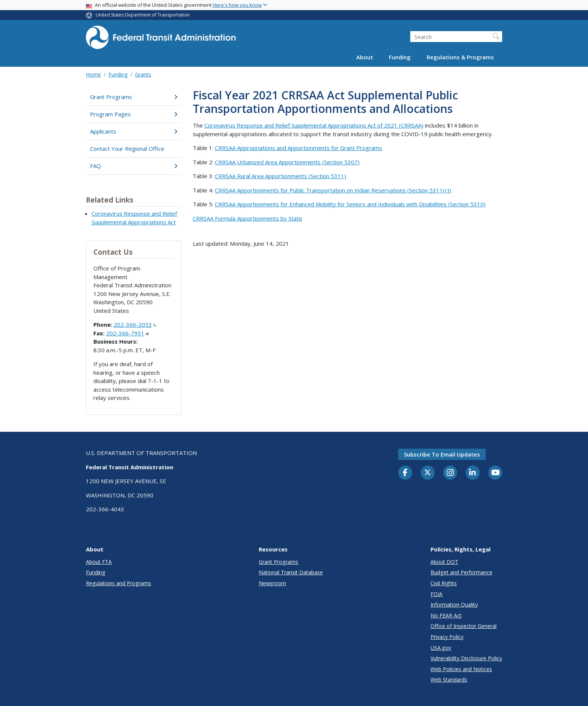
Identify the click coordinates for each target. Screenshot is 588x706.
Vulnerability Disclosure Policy (466, 658)
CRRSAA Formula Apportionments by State (247, 218)
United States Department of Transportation (143, 15)
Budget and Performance (461, 572)
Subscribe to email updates (442, 454)
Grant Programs (134, 97)
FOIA (436, 594)
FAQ (134, 166)
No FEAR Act (446, 615)
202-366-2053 (135, 324)
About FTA (99, 562)
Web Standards (449, 680)
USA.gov (441, 648)
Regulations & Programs (460, 57)
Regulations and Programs (118, 583)
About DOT (444, 562)
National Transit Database (291, 572)
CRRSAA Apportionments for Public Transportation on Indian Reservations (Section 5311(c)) (333, 190)
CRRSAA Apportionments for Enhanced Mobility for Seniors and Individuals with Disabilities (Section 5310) (350, 204)
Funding (400, 57)
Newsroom (272, 583)
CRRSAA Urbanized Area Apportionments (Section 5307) (287, 162)
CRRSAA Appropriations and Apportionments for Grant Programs (298, 148)
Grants (143, 74)
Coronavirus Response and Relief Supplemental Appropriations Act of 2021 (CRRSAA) (314, 125)
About (365, 57)
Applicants (134, 131)
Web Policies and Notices (461, 669)
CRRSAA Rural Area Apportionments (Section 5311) (280, 176)
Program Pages (134, 114)
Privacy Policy (447, 637)
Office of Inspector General (463, 626)
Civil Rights (444, 583)
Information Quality (454, 605)
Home (93, 74)
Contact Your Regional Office (127, 149)
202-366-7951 (127, 333)
